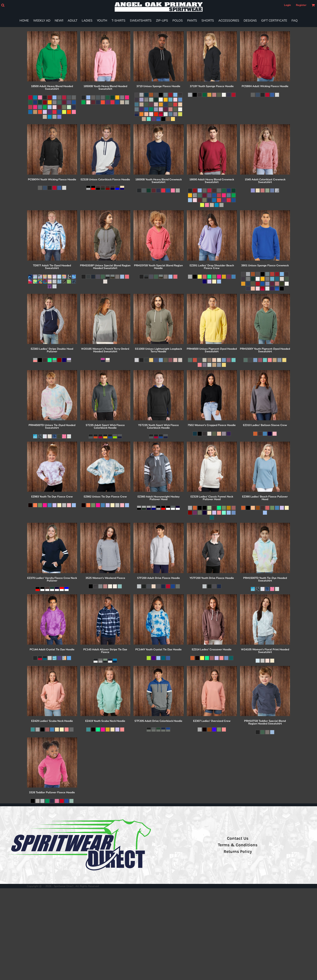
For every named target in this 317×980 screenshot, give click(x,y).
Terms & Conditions (238, 845)
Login (287, 5)
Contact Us (238, 838)
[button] (3, 5)
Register (301, 5)
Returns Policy (238, 852)
